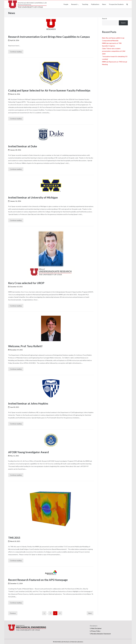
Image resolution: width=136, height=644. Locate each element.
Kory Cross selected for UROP (26, 283)
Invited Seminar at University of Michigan (33, 197)
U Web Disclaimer (96, 628)
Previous (13, 613)
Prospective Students (116, 4)
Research (74, 4)
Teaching (85, 4)
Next (90, 613)
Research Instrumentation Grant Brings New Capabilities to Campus (49, 37)
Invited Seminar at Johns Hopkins (28, 403)
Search (104, 18)
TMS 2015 (14, 537)
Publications (95, 4)
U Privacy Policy (95, 631)
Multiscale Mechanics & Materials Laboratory (70, 641)
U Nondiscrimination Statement (100, 633)
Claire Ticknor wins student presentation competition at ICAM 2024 (114, 51)
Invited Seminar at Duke (23, 146)
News (104, 4)
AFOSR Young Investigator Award (29, 452)
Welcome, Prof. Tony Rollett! (26, 346)
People (66, 4)
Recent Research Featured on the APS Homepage (38, 579)
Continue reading (16, 52)
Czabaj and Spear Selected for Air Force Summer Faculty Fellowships (50, 90)
